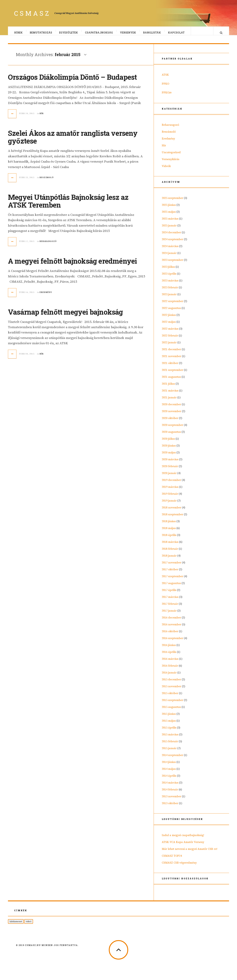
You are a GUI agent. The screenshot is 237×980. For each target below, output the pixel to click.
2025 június (169, 208)
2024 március (170, 250)
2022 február (170, 339)
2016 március (170, 662)
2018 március (170, 545)
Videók (166, 170)
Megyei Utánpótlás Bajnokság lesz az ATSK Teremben (68, 204)
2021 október (170, 367)
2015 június (169, 717)
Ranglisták (152, 33)
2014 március (170, 786)
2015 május (169, 724)
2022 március (170, 332)
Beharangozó (48, 245)
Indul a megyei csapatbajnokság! (183, 839)
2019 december (171, 484)
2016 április (169, 656)
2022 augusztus (171, 312)
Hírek (19, 33)
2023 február (170, 291)
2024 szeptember (172, 243)
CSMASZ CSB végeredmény (179, 866)
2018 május (169, 532)
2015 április (169, 731)
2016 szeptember (172, 642)
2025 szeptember (172, 202)
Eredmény (46, 296)
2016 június (169, 649)
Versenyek (128, 33)
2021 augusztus (171, 380)
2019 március (170, 490)
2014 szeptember (172, 759)
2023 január (169, 298)
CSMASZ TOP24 (172, 859)
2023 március (170, 284)
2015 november (171, 690)
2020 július (168, 442)
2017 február (170, 607)
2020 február (170, 470)
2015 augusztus (171, 711)
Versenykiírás (171, 163)
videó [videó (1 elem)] (29, 925)
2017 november (171, 566)
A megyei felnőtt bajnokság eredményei (72, 264)
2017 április (169, 594)
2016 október (170, 635)
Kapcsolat (176, 33)
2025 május (169, 215)
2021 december (171, 353)
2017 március (170, 600)
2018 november (171, 511)
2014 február (170, 793)
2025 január (169, 229)
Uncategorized (171, 156)
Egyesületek (69, 33)
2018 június (169, 525)
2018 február (170, 552)
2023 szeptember (172, 263)
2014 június (169, 766)
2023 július (168, 270)
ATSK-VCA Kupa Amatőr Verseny (183, 846)
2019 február (170, 497)
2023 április (169, 277)
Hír (42, 117)
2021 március (170, 394)
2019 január (169, 504)
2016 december (171, 621)
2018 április (169, 539)
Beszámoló (47, 181)
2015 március (170, 738)
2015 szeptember (172, 704)
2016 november (171, 628)
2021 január (169, 401)
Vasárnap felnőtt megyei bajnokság (65, 315)
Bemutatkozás (41, 33)
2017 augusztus (171, 587)
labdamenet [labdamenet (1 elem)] (16, 925)
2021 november (171, 360)
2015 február (170, 745)
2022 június (169, 318)
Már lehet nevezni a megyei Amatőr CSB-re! (190, 852)
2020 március (170, 463)
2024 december (171, 236)
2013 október (170, 807)
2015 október (170, 697)
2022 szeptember (172, 305)
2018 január (169, 559)
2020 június (169, 449)
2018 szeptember (172, 518)
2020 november (171, 415)
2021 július (168, 387)
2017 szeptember (172, 580)
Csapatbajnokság (99, 33)
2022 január (169, 346)
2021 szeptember (172, 374)
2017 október (170, 573)
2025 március (170, 222)
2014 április (169, 779)
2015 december (171, 683)
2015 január (169, 752)
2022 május (169, 325)
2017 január (169, 614)
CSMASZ (32, 13)
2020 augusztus (171, 435)
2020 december (171, 408)
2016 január (169, 676)
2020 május (169, 456)
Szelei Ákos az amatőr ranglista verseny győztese (73, 140)
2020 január (169, 477)
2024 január (169, 257)
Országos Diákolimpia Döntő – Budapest (72, 81)
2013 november (171, 800)
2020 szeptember (172, 429)
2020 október (170, 422)
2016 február (170, 669)
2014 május (169, 772)
